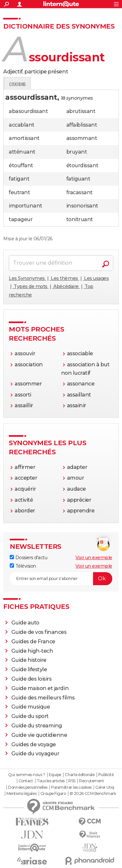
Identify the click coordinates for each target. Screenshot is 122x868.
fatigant (19, 179)
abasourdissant (28, 111)
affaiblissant (82, 125)
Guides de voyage (34, 744)
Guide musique (31, 707)
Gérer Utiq (105, 787)
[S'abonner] (61, 579)
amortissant (24, 138)
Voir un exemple (94, 558)
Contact (26, 781)
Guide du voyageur (35, 754)
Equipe (55, 775)
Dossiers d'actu (28, 558)
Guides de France (33, 642)
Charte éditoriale (80, 775)
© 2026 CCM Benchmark (93, 794)
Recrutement (91, 781)
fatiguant (78, 179)
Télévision (23, 566)
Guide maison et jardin (40, 688)
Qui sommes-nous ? (27, 775)
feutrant (19, 192)
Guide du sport (30, 716)
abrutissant (81, 111)
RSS (72, 781)
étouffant (21, 165)
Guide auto (25, 623)
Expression (71, 84)
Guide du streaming (37, 726)
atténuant (22, 152)
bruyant (77, 152)
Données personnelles (28, 787)
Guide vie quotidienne (39, 735)
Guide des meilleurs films (43, 698)
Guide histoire (29, 660)
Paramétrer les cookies (71, 787)
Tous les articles (51, 781)
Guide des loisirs (32, 679)
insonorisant (82, 206)
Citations (99, 84)
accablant (22, 125)
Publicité (106, 775)
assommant (82, 138)
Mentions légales (21, 794)
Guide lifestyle (29, 669)
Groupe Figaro (53, 794)
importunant (26, 206)
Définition (17, 84)
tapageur (21, 219)
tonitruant (80, 219)
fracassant (80, 192)
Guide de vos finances (39, 632)
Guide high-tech (32, 651)
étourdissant (82, 165)
